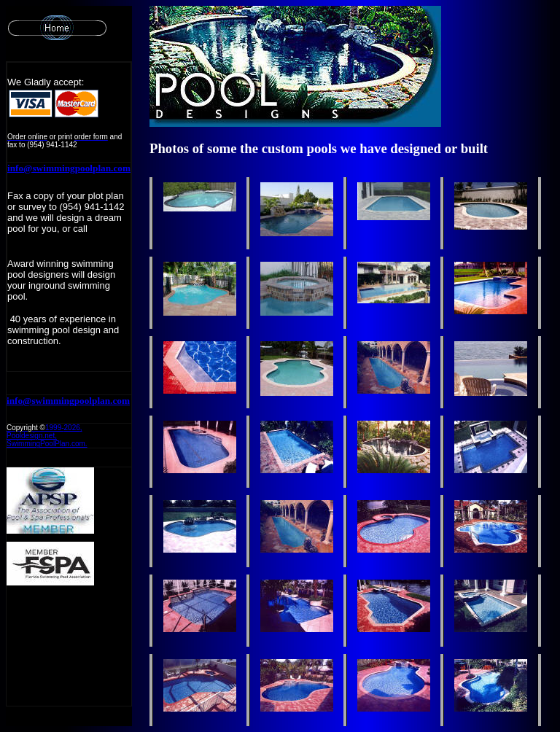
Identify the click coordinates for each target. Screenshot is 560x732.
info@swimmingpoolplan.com (69, 168)
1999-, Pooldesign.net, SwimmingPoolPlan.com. (47, 436)
